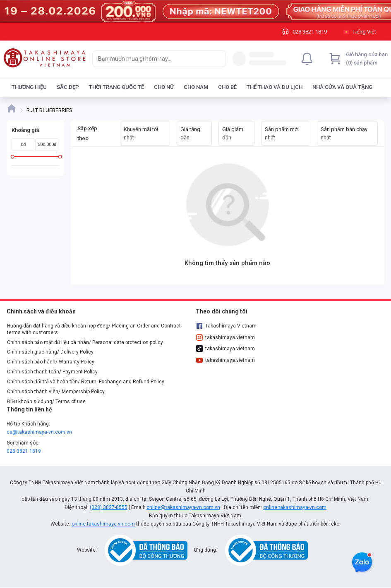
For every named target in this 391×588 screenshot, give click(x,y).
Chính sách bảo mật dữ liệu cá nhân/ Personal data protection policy (85, 342)
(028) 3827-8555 (109, 507)
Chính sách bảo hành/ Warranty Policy (51, 362)
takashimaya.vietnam (225, 337)
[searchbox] (152, 59)
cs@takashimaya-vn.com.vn (39, 432)
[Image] (195, 12)
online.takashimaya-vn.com (295, 507)
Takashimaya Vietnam (226, 326)
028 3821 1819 (24, 451)
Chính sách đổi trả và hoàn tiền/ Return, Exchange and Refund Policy (86, 382)
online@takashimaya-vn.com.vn (183, 507)
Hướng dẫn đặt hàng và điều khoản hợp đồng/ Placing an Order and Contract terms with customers (94, 329)
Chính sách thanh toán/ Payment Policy (52, 372)
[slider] (13, 157)
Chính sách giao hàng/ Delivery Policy (50, 352)
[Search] (218, 59)
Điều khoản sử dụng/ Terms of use (46, 402)
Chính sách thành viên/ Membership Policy (56, 392)
